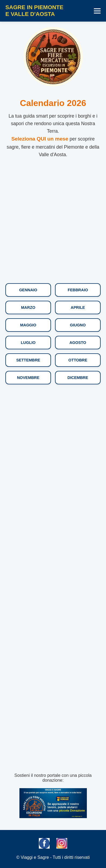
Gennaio (28, 290)
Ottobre (78, 360)
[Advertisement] (53, 222)
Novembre (28, 378)
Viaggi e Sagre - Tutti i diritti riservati (55, 857)
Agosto (78, 343)
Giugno (78, 325)
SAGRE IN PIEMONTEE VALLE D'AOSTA (34, 11)
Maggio (28, 325)
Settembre (28, 360)
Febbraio (78, 290)
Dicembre (78, 378)
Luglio (28, 343)
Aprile (78, 307)
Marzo (28, 307)
